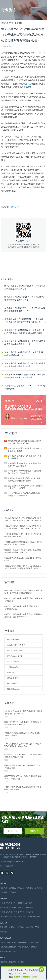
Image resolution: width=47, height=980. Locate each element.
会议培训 (30, 927)
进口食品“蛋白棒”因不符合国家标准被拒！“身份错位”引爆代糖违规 (23, 788)
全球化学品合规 (13, 640)
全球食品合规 (12, 667)
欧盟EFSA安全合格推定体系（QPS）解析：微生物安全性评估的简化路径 (25, 479)
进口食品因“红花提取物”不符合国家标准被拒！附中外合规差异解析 (24, 494)
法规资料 (12, 927)
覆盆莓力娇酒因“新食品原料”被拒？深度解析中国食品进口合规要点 (25, 487)
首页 (3, 23)
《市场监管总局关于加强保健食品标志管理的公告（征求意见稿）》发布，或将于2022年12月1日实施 (23, 527)
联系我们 (12, 892)
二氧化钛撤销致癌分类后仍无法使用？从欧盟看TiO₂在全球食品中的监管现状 (23, 745)
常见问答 (21, 927)
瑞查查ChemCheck (19, 942)
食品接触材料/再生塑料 (16, 645)
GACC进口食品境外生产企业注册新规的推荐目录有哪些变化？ (23, 600)
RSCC (15, 951)
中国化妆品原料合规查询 (28, 947)
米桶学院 (4, 932)
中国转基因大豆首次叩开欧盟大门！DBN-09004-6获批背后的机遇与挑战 (23, 756)
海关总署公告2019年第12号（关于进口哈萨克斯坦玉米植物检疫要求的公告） (25, 343)
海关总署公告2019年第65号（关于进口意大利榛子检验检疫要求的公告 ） (25, 298)
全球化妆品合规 (13, 661)
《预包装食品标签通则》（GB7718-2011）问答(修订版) (25, 387)
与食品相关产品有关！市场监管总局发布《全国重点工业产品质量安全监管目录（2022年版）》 (23, 519)
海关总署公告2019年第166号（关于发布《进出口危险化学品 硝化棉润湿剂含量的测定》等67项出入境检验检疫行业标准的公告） (25, 332)
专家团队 (12, 888)
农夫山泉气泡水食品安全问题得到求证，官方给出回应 (23, 559)
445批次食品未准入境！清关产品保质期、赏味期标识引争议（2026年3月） (23, 712)
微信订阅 (34, 831)
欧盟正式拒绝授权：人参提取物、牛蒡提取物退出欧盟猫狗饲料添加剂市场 (23, 723)
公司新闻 (38, 888)
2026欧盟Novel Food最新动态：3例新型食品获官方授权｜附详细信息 (24, 472)
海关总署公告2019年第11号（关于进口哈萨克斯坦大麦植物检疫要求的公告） (25, 365)
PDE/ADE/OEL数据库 (8, 947)
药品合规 (11, 672)
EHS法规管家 (33, 942)
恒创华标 (21, 962)
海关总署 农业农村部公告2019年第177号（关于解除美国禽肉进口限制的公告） (25, 376)
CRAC (37, 927)
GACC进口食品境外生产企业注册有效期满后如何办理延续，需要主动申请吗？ (23, 616)
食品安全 (27, 84)
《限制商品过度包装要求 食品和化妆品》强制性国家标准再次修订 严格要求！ (23, 543)
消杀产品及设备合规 (15, 656)
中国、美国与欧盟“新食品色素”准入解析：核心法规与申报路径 (25, 450)
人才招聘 (4, 892)
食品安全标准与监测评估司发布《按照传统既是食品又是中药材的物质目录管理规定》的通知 (23, 567)
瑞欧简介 (4, 888)
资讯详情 (18, 23)
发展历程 (21, 888)
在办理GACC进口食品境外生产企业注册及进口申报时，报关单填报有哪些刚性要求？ (23, 592)
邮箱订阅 (13, 831)
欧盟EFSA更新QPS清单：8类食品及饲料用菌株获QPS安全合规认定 (23, 777)
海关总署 (15, 207)
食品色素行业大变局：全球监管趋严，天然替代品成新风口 (25, 457)
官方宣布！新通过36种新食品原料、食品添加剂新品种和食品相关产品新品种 (23, 551)
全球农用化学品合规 (15, 651)
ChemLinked (5, 942)
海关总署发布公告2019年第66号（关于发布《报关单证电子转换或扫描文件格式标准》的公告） (24, 321)
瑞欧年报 (30, 888)
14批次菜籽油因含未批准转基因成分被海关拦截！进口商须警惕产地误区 (25, 442)
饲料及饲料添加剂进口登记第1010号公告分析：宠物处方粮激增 (23, 734)
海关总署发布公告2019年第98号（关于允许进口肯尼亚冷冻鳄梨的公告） (25, 287)
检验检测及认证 (13, 689)
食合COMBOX (5, 951)
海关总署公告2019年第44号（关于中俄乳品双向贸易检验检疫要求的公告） (25, 309)
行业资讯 (10, 23)
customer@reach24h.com (25, 977)
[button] (42, 423)
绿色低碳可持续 (13, 678)
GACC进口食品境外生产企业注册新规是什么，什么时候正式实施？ (23, 608)
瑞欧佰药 (12, 962)
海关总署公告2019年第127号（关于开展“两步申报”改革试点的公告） (25, 354)
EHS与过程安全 (13, 683)
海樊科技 (4, 962)
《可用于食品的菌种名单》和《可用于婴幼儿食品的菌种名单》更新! (23, 535)
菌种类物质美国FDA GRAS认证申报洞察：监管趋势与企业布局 (23, 767)
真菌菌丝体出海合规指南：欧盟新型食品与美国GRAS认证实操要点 (25, 465)
